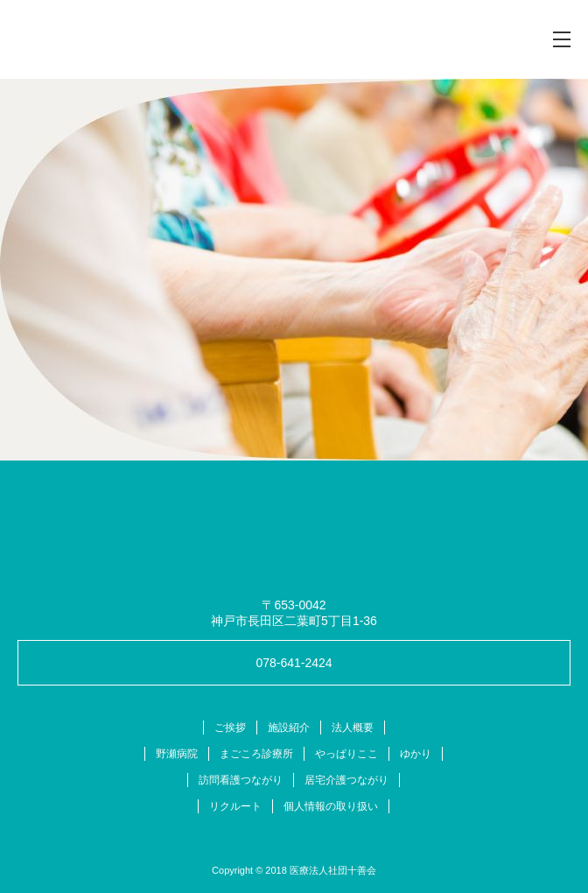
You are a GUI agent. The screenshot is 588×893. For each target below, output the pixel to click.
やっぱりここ (346, 754)
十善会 (100, 39)
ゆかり (416, 754)
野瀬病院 (177, 754)
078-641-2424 (294, 663)
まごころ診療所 (256, 754)
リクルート (235, 806)
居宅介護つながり (346, 780)
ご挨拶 (230, 728)
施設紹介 (289, 728)
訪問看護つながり (241, 780)
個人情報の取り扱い (331, 806)
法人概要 (353, 728)
